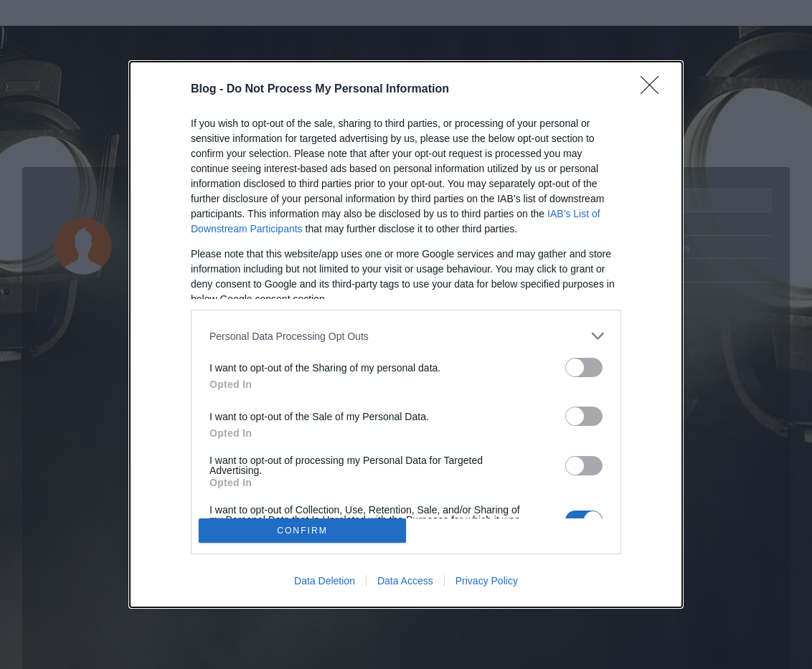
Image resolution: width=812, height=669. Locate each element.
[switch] (584, 367)
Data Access (405, 581)
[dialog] (406, 334)
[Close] (654, 90)
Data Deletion (325, 581)
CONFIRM (302, 530)
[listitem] (406, 336)
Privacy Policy (487, 581)
